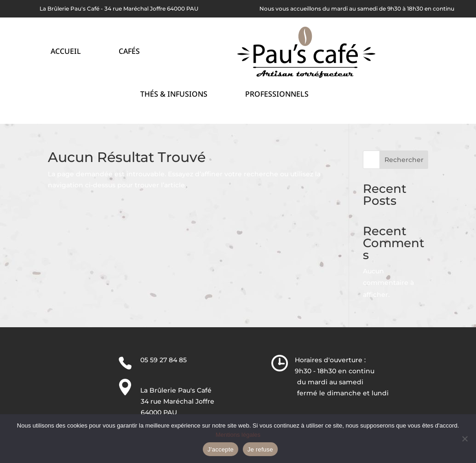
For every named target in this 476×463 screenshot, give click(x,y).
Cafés (129, 52)
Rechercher (404, 160)
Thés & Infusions (174, 95)
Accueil (66, 52)
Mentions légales (238, 435)
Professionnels (277, 95)
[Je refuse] (465, 439)
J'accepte (221, 449)
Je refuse (260, 449)
